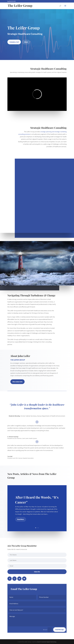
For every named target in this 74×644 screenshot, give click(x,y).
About (26, 42)
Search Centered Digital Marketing (47, 642)
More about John (17, 382)
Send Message (60, 630)
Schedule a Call (14, 42)
